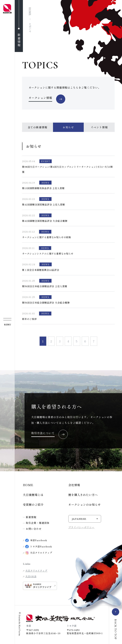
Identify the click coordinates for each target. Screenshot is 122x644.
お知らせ (68, 127)
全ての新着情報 (38, 127)
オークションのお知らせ (85, 504)
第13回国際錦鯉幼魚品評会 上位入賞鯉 (43, 188)
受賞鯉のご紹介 (33, 504)
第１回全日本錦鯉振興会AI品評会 (41, 270)
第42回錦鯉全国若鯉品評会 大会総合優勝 (45, 221)
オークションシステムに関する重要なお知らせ (48, 254)
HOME (28, 485)
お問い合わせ (34, 529)
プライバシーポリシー (81, 527)
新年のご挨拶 (29, 319)
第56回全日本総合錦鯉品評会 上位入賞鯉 (45, 286)
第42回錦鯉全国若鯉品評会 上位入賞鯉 (44, 205)
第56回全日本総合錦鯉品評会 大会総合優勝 (46, 303)
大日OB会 (31, 576)
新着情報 (31, 517)
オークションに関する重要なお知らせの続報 (47, 237)
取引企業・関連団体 (38, 523)
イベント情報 (99, 127)
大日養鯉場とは (33, 495)
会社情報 (74, 485)
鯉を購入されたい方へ (83, 495)
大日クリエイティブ (36, 571)
